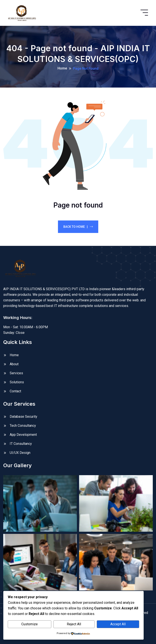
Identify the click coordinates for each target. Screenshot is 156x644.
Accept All (118, 624)
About (14, 364)
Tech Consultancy (23, 426)
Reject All (74, 624)
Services (16, 373)
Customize (30, 624)
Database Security (23, 417)
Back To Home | (78, 227)
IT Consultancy (21, 444)
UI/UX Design (20, 453)
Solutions (17, 382)
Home (62, 68)
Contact (15, 391)
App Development (23, 435)
